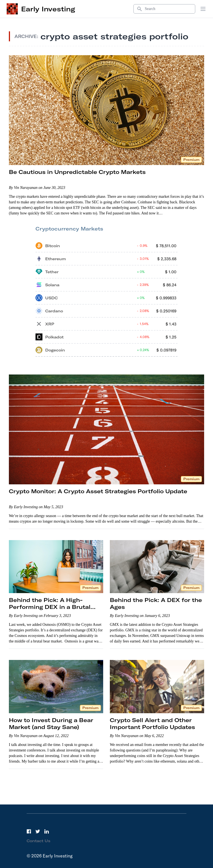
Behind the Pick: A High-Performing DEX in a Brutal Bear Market (50, 607)
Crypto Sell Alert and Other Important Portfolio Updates (152, 723)
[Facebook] (29, 831)
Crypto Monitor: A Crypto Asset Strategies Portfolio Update (98, 491)
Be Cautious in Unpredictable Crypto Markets (77, 172)
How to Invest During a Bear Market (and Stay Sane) (51, 723)
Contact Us (39, 841)
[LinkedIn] (47, 831)
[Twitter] (38, 831)
